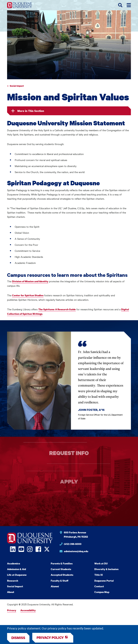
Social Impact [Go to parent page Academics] (17, 86)
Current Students (61, 569)
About (11, 592)
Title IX (99, 575)
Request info (69, 453)
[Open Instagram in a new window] (30, 549)
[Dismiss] (18, 638)
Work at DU (101, 563)
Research (13, 581)
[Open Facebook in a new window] (38, 549)
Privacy (12, 610)
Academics (14, 563)
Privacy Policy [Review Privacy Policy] (50, 638)
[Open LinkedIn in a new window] (13, 549)
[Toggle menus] (129, 5)
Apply (69, 481)
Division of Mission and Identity (30, 281)
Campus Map (102, 592)
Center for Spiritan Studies (28, 295)
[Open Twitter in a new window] (47, 549)
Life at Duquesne (17, 575)
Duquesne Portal (104, 581)
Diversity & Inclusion (106, 569)
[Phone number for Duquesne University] (95, 544)
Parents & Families (62, 563)
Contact (99, 586)
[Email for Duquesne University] (95, 552)
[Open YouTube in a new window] (21, 549)
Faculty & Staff (60, 581)
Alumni (55, 586)
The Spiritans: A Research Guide (57, 309)
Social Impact (15, 586)
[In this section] (69, 111)
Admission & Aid (16, 569)
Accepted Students (62, 575)
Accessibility (28, 610)
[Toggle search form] (120, 5)
